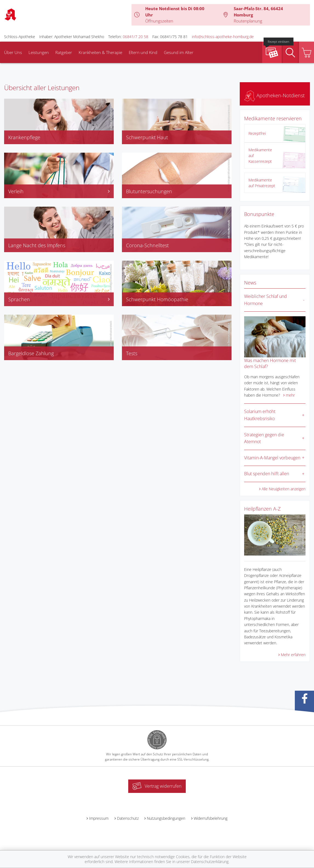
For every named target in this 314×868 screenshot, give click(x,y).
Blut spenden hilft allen (267, 474)
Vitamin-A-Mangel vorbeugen (272, 458)
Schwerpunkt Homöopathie (157, 299)
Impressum (99, 818)
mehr (290, 395)
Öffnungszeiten (159, 21)
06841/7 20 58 (135, 37)
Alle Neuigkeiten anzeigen (284, 489)
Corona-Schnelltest (147, 245)
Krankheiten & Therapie (100, 52)
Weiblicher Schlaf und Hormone (266, 300)
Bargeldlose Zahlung (31, 353)
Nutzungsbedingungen (166, 818)
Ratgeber (64, 52)
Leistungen (39, 52)
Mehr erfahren (293, 655)
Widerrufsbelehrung (211, 818)
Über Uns (13, 52)
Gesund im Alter (179, 52)
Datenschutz (128, 818)
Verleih (59, 191)
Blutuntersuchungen (149, 191)
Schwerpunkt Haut (147, 137)
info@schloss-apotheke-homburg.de (223, 37)
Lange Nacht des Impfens (37, 245)
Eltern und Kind (143, 52)
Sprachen (59, 299)
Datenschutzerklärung (210, 862)
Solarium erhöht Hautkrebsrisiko (260, 415)
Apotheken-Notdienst (274, 95)
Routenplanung (248, 21)
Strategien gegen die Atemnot (264, 438)
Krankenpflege (24, 137)
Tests (132, 353)
